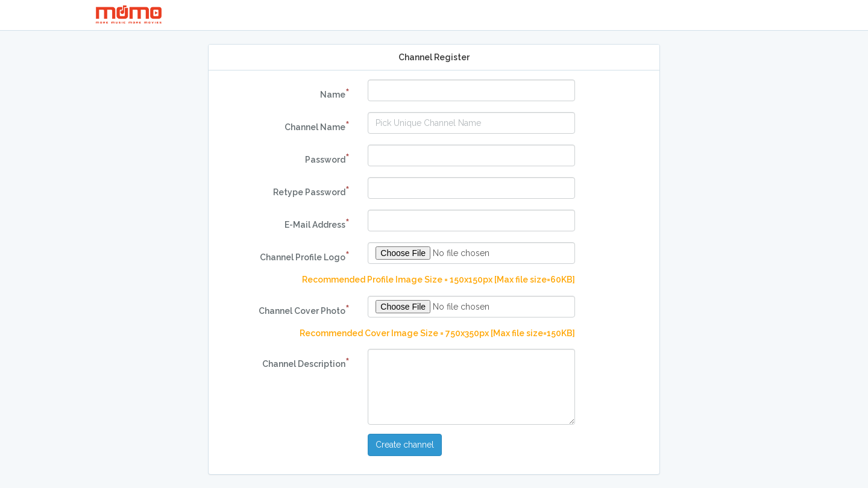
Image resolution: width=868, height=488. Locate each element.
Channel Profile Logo (305, 256)
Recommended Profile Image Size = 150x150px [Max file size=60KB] (439, 280)
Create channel (405, 445)
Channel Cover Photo (304, 310)
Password (327, 158)
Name (335, 93)
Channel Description (306, 363)
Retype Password (311, 191)
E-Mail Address (317, 224)
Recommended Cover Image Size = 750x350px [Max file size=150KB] (437, 333)
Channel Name (317, 126)
